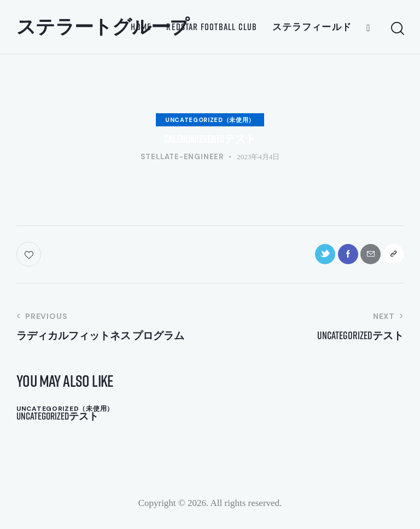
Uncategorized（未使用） (210, 120)
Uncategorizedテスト (61, 420)
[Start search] (397, 29)
